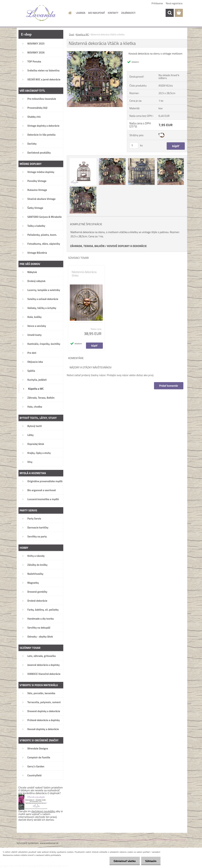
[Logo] (41, 13)
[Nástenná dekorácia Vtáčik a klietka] (95, 53)
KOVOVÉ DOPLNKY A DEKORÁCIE (127, 246)
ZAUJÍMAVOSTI (128, 13)
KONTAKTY (113, 13)
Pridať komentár (169, 386)
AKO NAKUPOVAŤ (97, 13)
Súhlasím (150, 861)
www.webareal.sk (49, 843)
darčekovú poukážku (43, 811)
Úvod (72, 34)
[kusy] (134, 145)
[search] (170, 13)
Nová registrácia (174, 3)
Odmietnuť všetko (124, 861)
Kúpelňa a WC (82, 34)
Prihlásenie (157, 3)
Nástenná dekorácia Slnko (84, 274)
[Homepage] (69, 13)
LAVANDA (81, 13)
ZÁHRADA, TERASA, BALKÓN (87, 246)
